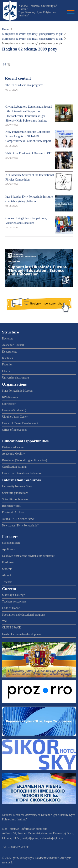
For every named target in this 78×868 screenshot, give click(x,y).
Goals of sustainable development (22, 634)
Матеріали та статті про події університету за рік (32, 34)
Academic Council (13, 345)
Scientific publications (15, 493)
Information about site (34, 829)
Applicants (8, 549)
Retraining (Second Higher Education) (25, 460)
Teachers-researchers (14, 602)
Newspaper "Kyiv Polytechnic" (20, 526)
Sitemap (14, 829)
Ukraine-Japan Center (15, 417)
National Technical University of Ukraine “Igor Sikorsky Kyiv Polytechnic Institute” (38, 11)
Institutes (7, 358)
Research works (11, 506)
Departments (10, 352)
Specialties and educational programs (24, 615)
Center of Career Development (20, 423)
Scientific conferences (15, 499)
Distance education (13, 447)
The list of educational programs (24, 85)
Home (6, 29)
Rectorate (8, 339)
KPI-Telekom (10, 397)
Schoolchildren (11, 543)
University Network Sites (17, 486)
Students (7, 569)
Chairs (6, 371)
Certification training (14, 467)
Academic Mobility (13, 454)
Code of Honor (11, 608)
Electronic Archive (13, 512)
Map (5, 829)
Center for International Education (22, 473)
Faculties (7, 365)
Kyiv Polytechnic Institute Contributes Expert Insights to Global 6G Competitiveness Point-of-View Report (28, 136)
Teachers (7, 582)
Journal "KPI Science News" (19, 519)
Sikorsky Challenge (14, 595)
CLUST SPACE (11, 628)
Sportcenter (9, 404)
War (4, 621)
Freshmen (8, 562)
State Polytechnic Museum (18, 391)
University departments (16, 378)
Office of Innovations (15, 430)
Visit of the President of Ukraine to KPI (28, 153)
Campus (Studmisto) (14, 410)
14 (4, 65)
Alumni (7, 575)
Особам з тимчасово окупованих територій (29, 556)
